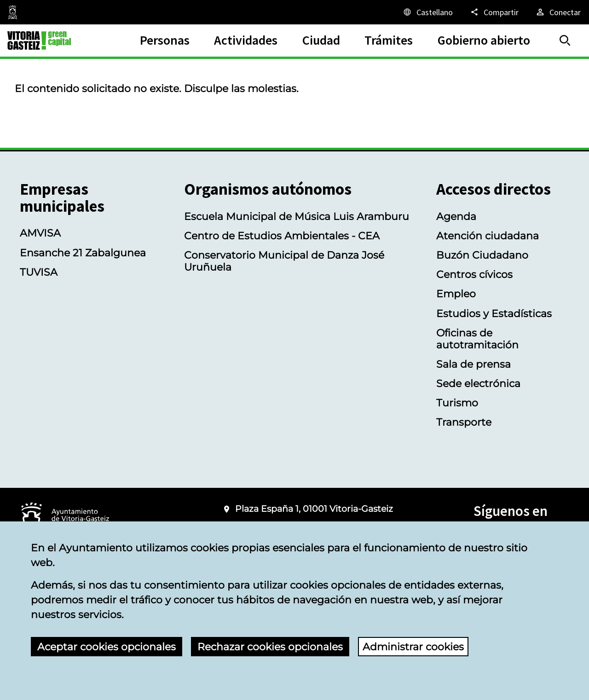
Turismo (457, 403)
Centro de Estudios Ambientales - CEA (282, 236)
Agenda (456, 216)
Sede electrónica (478, 383)
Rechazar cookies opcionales (270, 647)
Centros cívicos (474, 274)
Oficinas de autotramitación (477, 339)
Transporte (464, 422)
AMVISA (40, 233)
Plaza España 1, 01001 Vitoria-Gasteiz (314, 509)
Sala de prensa (474, 364)
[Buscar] (565, 40)
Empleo (456, 294)
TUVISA (39, 272)
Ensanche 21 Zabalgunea (83, 253)
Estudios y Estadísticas (494, 313)
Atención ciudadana (488, 236)
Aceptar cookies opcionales (107, 647)
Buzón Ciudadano (482, 255)
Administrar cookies (413, 647)
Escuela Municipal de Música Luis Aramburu (297, 216)
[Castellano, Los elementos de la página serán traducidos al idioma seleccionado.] (427, 12)
